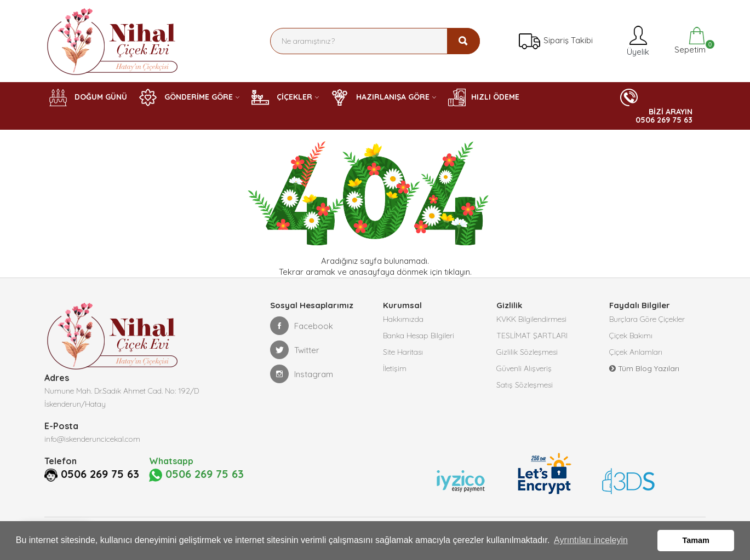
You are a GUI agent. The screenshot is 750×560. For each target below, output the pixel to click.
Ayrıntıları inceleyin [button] (591, 540)
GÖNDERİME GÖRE (186, 97)
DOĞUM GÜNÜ (88, 97)
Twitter (295, 350)
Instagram (302, 374)
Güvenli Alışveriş (524, 368)
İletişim (395, 368)
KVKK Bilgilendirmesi (531, 319)
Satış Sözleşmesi (525, 385)
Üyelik (637, 41)
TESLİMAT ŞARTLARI (532, 336)
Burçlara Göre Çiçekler (647, 319)
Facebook (302, 326)
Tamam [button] (696, 540)
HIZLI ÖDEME (484, 97)
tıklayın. (458, 272)
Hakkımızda (403, 319)
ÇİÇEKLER (282, 97)
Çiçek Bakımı (631, 336)
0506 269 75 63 (100, 474)
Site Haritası (403, 352)
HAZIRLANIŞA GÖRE (380, 97)
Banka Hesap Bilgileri (419, 336)
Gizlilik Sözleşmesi (527, 352)
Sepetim (689, 41)
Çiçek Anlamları (636, 352)
